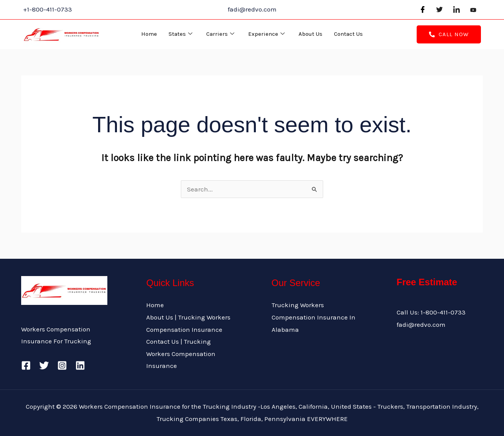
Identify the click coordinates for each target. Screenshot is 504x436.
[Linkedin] (80, 365)
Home (149, 34)
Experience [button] (266, 34)
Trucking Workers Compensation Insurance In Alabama (314, 317)
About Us (310, 34)
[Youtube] (473, 10)
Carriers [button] (220, 34)
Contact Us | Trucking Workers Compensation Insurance (181, 354)
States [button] (180, 34)
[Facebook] (422, 10)
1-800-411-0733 (443, 312)
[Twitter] (439, 10)
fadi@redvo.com (421, 325)
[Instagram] (62, 365)
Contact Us (348, 34)
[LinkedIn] (456, 10)
